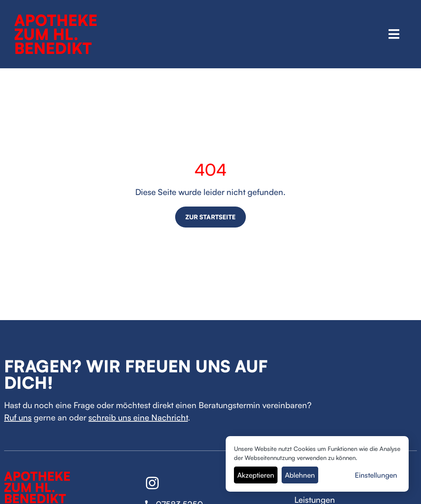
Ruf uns (18, 417)
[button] (394, 34)
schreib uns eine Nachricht (138, 417)
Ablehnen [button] (300, 475)
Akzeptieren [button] (256, 475)
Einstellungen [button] (376, 475)
